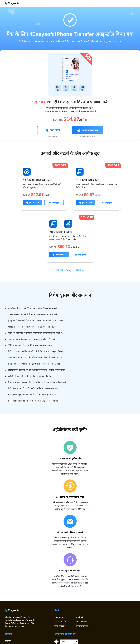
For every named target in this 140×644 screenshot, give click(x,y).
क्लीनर (69, 232)
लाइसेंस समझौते (82, 626)
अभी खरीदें (53, 130)
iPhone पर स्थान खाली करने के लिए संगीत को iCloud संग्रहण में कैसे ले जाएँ (37, 382)
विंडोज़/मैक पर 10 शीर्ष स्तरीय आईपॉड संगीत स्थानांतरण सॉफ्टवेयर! (33, 388)
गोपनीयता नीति (60, 622)
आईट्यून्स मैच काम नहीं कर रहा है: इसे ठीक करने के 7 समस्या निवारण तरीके (37, 370)
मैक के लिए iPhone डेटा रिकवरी (37, 180)
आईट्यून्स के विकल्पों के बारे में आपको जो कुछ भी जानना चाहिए (32, 327)
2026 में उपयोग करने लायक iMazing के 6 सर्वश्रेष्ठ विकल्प (30, 345)
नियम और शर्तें (81, 622)
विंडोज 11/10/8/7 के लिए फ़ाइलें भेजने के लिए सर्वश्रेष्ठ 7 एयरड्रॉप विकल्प (35, 351)
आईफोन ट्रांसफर (56, 232)
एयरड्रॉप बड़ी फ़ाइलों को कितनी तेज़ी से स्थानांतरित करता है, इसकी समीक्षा (35, 321)
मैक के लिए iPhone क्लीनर (88, 180)
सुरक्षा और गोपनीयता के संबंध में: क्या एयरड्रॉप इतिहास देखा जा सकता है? (35, 333)
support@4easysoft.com (110, 42)
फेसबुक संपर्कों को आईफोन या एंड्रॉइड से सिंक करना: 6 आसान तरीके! (34, 364)
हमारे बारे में (59, 617)
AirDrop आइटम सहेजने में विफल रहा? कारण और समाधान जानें (32, 314)
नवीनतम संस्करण (88, 130)
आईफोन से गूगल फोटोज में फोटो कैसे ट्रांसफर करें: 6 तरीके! (30, 376)
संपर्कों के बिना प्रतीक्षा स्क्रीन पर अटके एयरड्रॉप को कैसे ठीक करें (31, 339)
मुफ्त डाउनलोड (33, 203)
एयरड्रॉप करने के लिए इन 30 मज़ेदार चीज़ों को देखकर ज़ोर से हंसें (32, 308)
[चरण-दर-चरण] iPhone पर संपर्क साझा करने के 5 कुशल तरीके (32, 395)
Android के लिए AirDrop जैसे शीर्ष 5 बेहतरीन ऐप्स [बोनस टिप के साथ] (35, 358)
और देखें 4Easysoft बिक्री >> (70, 270)
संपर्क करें (80, 617)
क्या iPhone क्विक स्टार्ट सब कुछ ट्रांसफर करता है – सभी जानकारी (33, 401)
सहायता (8, 641)
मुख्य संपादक (59, 626)
